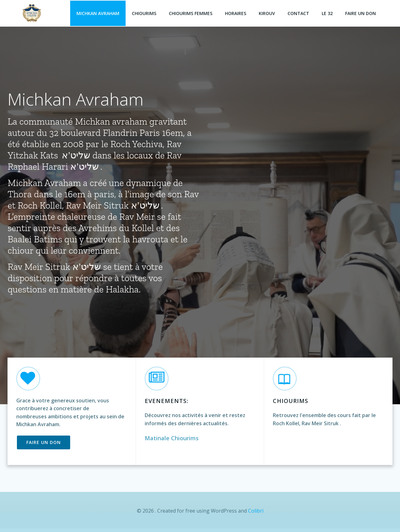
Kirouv (268, 13)
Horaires (236, 13)
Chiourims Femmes (191, 13)
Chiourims (145, 13)
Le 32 (328, 13)
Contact (299, 13)
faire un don (361, 13)
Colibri (256, 513)
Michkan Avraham (99, 13)
